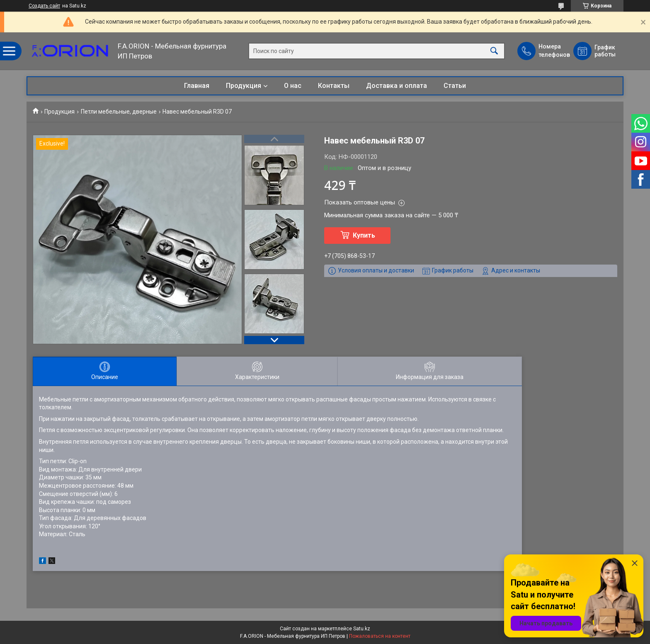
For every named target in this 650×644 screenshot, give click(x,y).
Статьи (455, 86)
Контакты (334, 86)
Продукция (244, 86)
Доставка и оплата (397, 86)
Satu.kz (362, 629)
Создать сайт (44, 6)
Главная (197, 86)
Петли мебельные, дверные (119, 112)
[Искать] (494, 51)
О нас (293, 86)
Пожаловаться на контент (380, 636)
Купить (364, 235)
